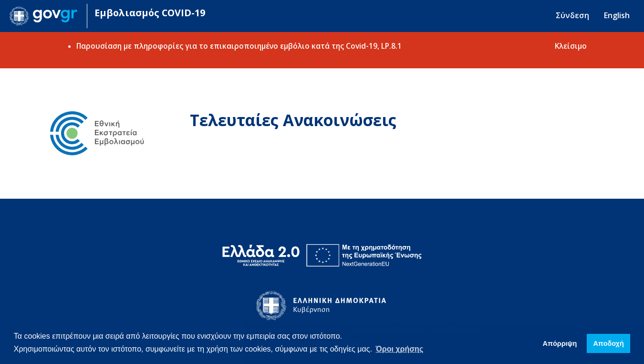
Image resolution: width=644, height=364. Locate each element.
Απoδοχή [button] (608, 343)
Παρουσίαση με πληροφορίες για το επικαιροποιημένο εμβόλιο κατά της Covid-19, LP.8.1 (239, 46)
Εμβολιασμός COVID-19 (150, 13)
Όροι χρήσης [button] (400, 349)
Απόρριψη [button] (560, 343)
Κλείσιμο (571, 46)
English (617, 15)
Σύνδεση (572, 15)
